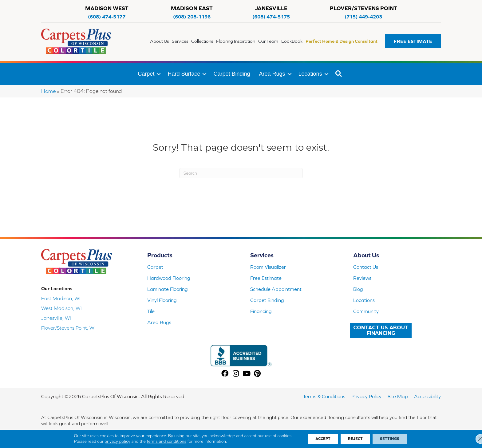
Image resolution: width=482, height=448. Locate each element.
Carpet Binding (232, 74)
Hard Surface (184, 74)
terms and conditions (160, 441)
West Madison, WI (61, 308)
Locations (310, 74)
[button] (413, 41)
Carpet (146, 74)
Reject (356, 438)
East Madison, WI (61, 298)
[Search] (241, 173)
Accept (319, 438)
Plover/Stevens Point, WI (68, 328)
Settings (395, 438)
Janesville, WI (56, 318)
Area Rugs (272, 74)
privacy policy (111, 441)
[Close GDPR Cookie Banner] (472, 438)
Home (48, 91)
